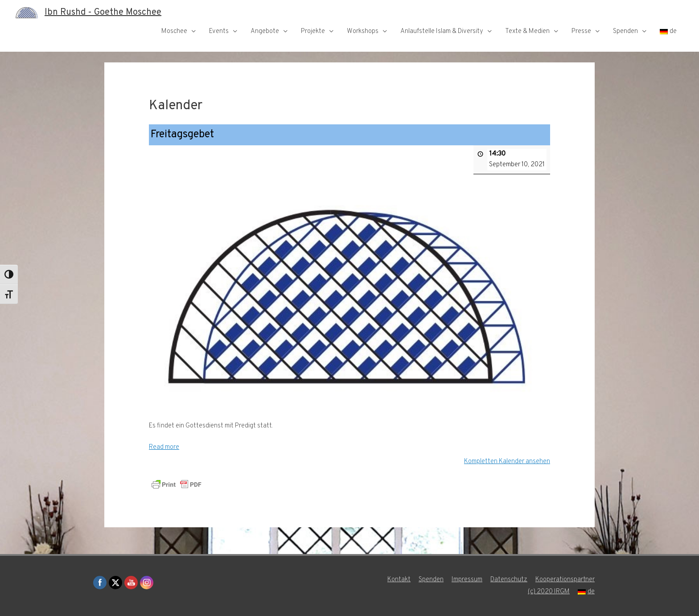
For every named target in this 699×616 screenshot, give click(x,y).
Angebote (265, 31)
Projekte (313, 31)
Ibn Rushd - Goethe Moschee (103, 12)
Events (219, 31)
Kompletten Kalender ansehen (507, 461)
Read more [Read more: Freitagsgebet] (164, 447)
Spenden (625, 31)
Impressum (467, 580)
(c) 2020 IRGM (549, 592)
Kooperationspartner (565, 580)
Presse (581, 31)
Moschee (174, 31)
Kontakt (399, 580)
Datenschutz (509, 580)
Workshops (363, 31)
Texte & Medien (527, 31)
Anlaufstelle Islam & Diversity (442, 31)
